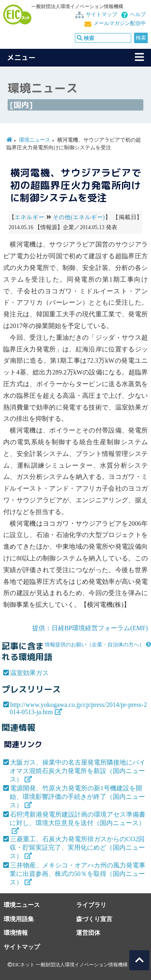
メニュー (21, 57)
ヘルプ (138, 15)
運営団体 (88, 933)
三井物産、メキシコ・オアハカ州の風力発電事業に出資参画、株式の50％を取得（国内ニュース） (78, 874)
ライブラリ (91, 905)
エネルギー (29, 217)
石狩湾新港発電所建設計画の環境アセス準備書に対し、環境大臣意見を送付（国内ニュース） (78, 819)
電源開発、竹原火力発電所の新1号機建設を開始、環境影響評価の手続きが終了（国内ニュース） (77, 797)
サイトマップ (101, 15)
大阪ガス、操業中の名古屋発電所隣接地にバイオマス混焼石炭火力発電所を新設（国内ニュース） (78, 771)
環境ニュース (35, 140)
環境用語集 (19, 919)
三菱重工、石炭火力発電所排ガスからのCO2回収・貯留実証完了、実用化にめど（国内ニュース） (77, 847)
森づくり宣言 (94, 919)
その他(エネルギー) (79, 217)
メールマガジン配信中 (120, 23)
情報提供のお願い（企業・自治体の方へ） (94, 645)
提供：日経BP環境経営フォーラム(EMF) (90, 628)
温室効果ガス (29, 673)
